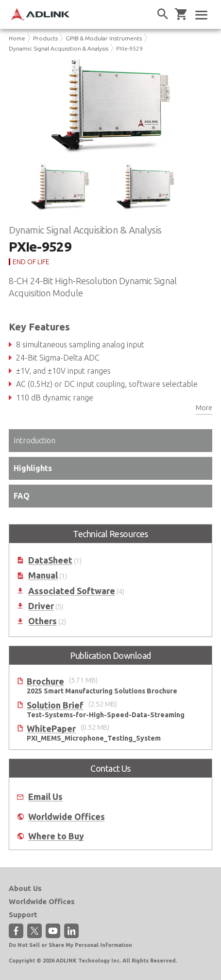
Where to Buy (56, 836)
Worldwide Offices (67, 817)
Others (42, 621)
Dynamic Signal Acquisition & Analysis (59, 48)
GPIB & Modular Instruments (104, 38)
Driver (41, 606)
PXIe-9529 (129, 48)
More (204, 408)
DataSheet (50, 560)
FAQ (22, 496)
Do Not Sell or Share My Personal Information (70, 945)
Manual (43, 575)
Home (17, 38)
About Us (25, 888)
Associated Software (72, 591)
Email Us (45, 797)
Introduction (34, 440)
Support (23, 915)
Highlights (33, 468)
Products (45, 38)
